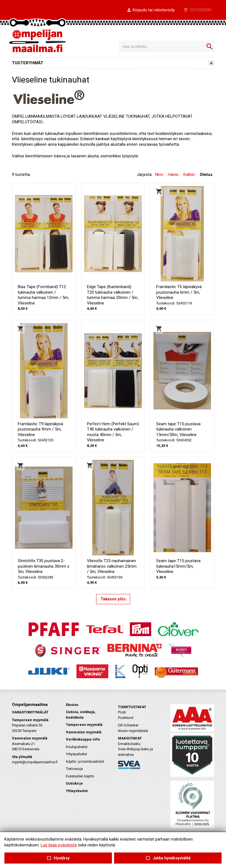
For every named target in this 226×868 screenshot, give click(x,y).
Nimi (159, 175)
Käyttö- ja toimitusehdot (85, 761)
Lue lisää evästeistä (59, 845)
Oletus (206, 175)
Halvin (173, 175)
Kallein (189, 175)
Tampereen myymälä (84, 725)
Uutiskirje (74, 783)
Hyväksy (58, 858)
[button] (151, 10)
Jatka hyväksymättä (168, 858)
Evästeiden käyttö (80, 776)
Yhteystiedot (77, 791)
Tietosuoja (74, 769)
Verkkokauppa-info (83, 739)
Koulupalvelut (77, 747)
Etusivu (72, 705)
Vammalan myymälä (84, 732)
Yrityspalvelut (76, 754)
